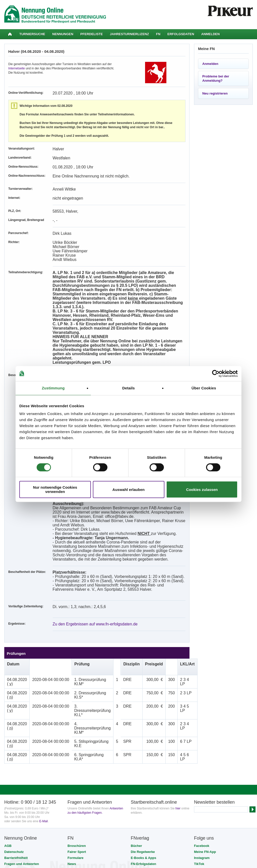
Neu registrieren (215, 93)
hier (178, 706)
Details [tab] (128, 388)
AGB (8, 743)
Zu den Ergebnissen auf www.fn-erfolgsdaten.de (85, 556)
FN (158, 34)
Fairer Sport (77, 749)
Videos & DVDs (143, 773)
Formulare (76, 755)
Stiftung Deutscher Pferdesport (128, 811)
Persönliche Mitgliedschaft (88, 773)
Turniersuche (32, 34)
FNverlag (97, 811)
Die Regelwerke (143, 749)
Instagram (202, 755)
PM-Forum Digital (165, 811)
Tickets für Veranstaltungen (89, 779)
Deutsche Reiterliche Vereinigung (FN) (60, 811)
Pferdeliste (92, 34)
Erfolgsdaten (181, 34)
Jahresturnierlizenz (130, 34)
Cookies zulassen (202, 490)
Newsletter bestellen (214, 700)
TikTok (199, 761)
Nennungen (63, 34)
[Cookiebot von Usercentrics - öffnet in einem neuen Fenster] (216, 374)
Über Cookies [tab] (204, 388)
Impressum (13, 767)
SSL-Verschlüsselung (65, 818)
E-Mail (43, 719)
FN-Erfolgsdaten (143, 761)
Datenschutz (14, 749)
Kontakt (10, 773)
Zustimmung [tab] (53, 388)
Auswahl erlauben (128, 490)
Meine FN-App (205, 749)
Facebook (202, 743)
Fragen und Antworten (22, 761)
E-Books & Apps (143, 755)
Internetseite (17, 68)
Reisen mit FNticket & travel (89, 767)
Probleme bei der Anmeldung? (216, 78)
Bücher (136, 743)
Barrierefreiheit (16, 755)
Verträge (74, 785)
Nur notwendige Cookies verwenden (55, 489)
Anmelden (211, 34)
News (72, 761)
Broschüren (77, 743)
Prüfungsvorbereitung (148, 767)
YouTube (201, 767)
